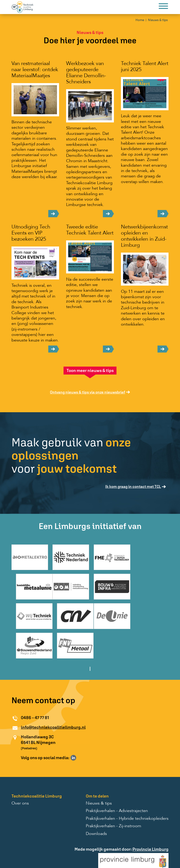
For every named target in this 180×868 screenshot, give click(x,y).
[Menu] (163, 7)
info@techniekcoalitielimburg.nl (53, 702)
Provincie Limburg (150, 824)
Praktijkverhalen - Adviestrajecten (117, 786)
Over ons (20, 778)
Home (140, 20)
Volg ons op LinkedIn (73, 732)
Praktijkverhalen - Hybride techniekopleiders (127, 793)
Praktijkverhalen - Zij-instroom (113, 801)
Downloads (96, 808)
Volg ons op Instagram (80, 732)
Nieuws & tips (158, 20)
